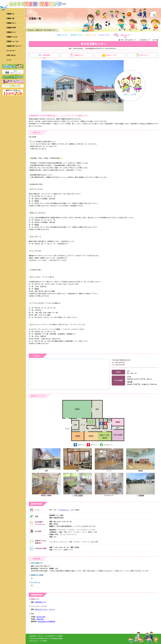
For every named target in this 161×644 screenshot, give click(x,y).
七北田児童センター (149, 40)
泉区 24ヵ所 (125, 35)
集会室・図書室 (46, 485)
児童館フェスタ (12, 37)
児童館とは (10, 14)
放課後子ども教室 (37, 575)
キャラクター (11, 51)
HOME (31, 30)
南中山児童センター (128, 40)
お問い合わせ (11, 55)
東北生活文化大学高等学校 (47, 622)
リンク (9, 60)
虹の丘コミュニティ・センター (45, 609)
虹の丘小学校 (41, 617)
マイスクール (35, 582)
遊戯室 (141, 460)
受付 (78, 460)
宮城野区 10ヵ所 (76, 35)
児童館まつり (11, 32)
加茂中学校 (40, 619)
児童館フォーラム (13, 41)
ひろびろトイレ (109, 485)
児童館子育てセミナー (14, 46)
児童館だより (11, 23)
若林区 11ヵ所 (91, 35)
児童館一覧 (10, 18)
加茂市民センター (41, 602)
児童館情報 (46, 55)
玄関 (46, 460)
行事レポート (144, 55)
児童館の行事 (11, 28)
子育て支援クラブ (37, 563)
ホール (109, 460)
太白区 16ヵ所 (104, 35)
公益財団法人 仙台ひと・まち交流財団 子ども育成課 (46, 636)
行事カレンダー (112, 55)
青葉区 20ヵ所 (62, 35)
